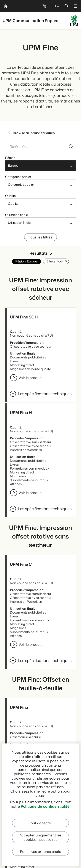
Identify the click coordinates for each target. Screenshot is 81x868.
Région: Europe (26, 261)
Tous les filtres (41, 237)
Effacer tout (56, 261)
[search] (67, 6)
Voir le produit (30, 378)
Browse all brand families (31, 133)
